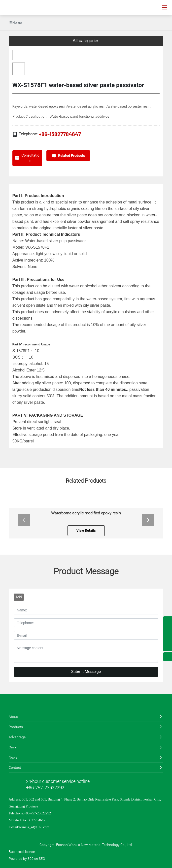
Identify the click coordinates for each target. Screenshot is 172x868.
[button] (24, 520)
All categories (86, 41)
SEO (42, 859)
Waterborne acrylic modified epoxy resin (91, 513)
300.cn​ (33, 859)
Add (19, 597)
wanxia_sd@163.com (34, 827)
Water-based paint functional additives (79, 116)
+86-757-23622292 (45, 788)
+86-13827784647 (60, 134)
